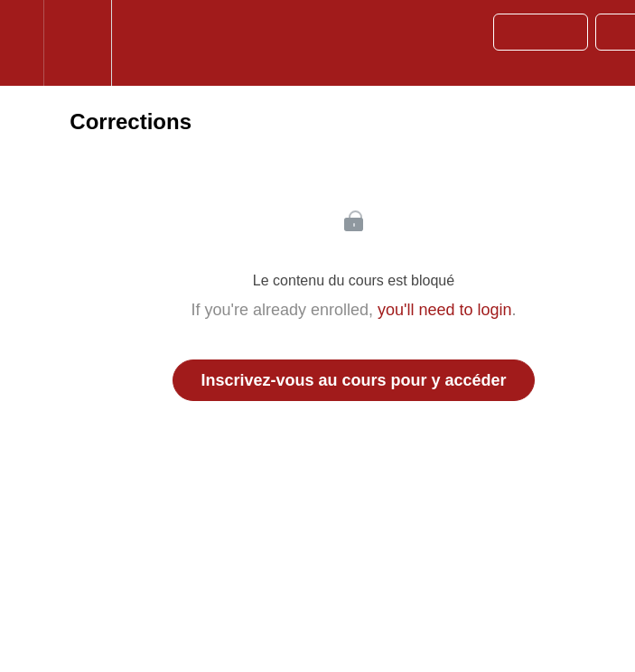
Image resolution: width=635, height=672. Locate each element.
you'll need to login (445, 310)
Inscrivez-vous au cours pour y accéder (353, 380)
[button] (22, 43)
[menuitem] (77, 43)
